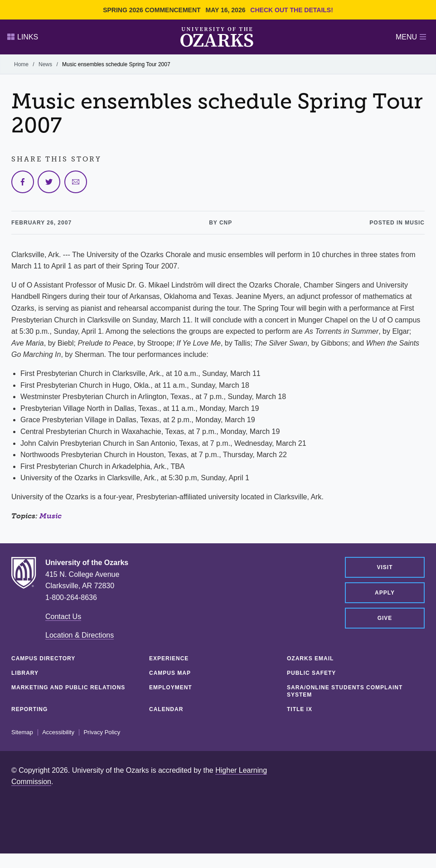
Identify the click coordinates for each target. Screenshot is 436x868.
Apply (385, 593)
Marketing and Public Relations (68, 688)
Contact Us (63, 617)
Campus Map (170, 673)
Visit (385, 567)
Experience (169, 658)
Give (385, 618)
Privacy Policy (102, 732)
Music (51, 516)
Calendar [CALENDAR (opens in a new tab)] (166, 709)
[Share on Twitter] (49, 182)
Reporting (29, 709)
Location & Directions (80, 635)
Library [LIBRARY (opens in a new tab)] (25, 673)
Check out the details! (292, 10)
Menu (411, 37)
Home (21, 64)
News (45, 64)
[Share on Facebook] (23, 182)
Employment (171, 688)
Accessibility (58, 732)
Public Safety (311, 673)
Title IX (300, 709)
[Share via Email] (76, 182)
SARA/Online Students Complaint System (345, 691)
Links (23, 37)
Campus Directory (43, 658)
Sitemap (22, 732)
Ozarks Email (310, 658)
